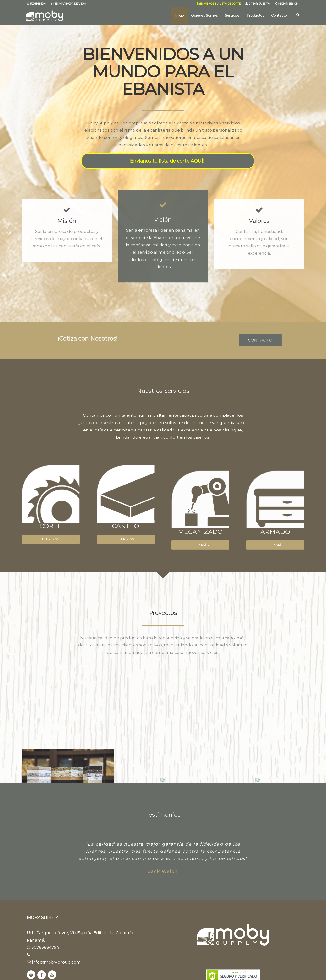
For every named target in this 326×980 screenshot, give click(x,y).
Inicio (180, 16)
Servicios (232, 16)
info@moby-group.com (54, 962)
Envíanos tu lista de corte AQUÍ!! (168, 161)
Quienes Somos (204, 16)
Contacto (279, 16)
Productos (255, 16)
